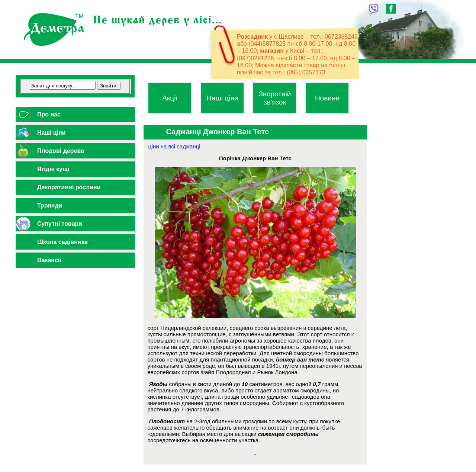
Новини (327, 98)
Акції (170, 98)
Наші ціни (51, 133)
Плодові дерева (61, 151)
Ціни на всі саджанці (174, 146)
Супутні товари (60, 224)
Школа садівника (62, 242)
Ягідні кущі (53, 169)
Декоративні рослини (69, 187)
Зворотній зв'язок (275, 98)
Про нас (49, 114)
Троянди (50, 206)
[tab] (75, 114)
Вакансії (49, 260)
